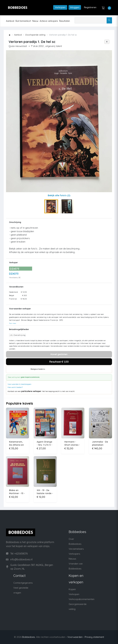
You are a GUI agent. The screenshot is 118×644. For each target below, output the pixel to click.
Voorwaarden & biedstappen (19, 384)
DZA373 (14, 274)
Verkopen (60, 7)
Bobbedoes (29, 637)
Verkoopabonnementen (82, 599)
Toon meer (13, 323)
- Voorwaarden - (75, 637)
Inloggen (75, 7)
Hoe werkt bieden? (15, 387)
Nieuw (35, 21)
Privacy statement (94, 637)
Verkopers (74, 554)
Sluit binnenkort (23, 21)
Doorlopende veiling (35, 35)
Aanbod (10, 21)
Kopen (72, 589)
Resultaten (65, 21)
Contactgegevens (23, 583)
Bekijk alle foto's (59, 195)
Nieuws (72, 559)
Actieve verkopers (49, 21)
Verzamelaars (76, 549)
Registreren (90, 7)
